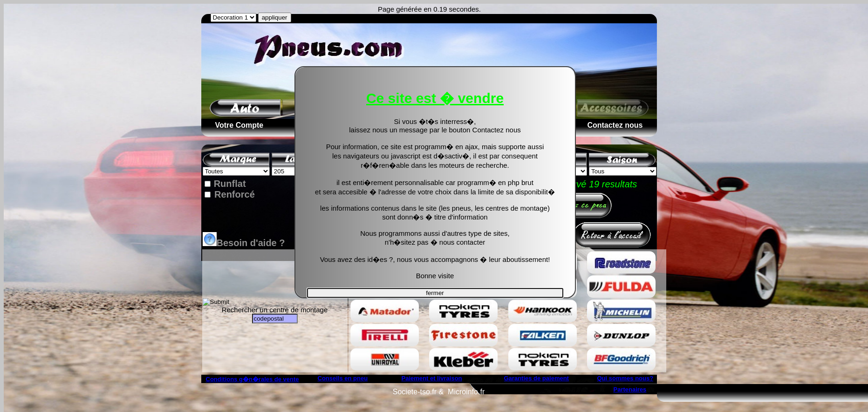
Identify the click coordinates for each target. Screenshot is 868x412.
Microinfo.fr (466, 392)
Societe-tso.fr (415, 392)
